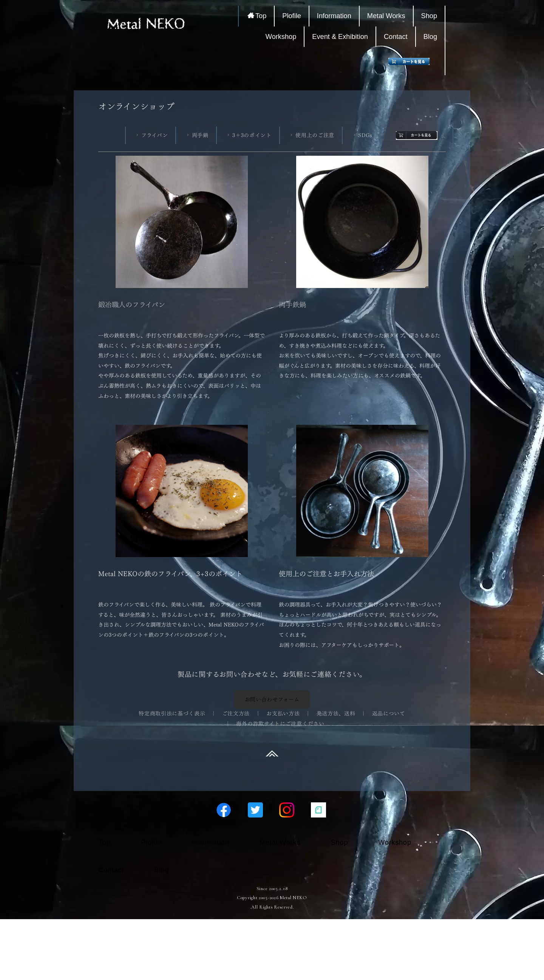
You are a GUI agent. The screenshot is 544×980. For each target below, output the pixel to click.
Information (336, 16)
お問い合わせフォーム (272, 699)
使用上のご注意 (311, 135)
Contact (398, 37)
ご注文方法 (236, 713)
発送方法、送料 (336, 713)
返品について (389, 713)
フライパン (151, 135)
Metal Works (388, 16)
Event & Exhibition (342, 37)
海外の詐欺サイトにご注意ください (280, 724)
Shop (431, 16)
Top (259, 16)
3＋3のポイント (248, 135)
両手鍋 (197, 135)
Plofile (294, 16)
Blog (432, 37)
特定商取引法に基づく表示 (172, 713)
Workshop (283, 37)
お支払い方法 (283, 713)
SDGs (362, 135)
